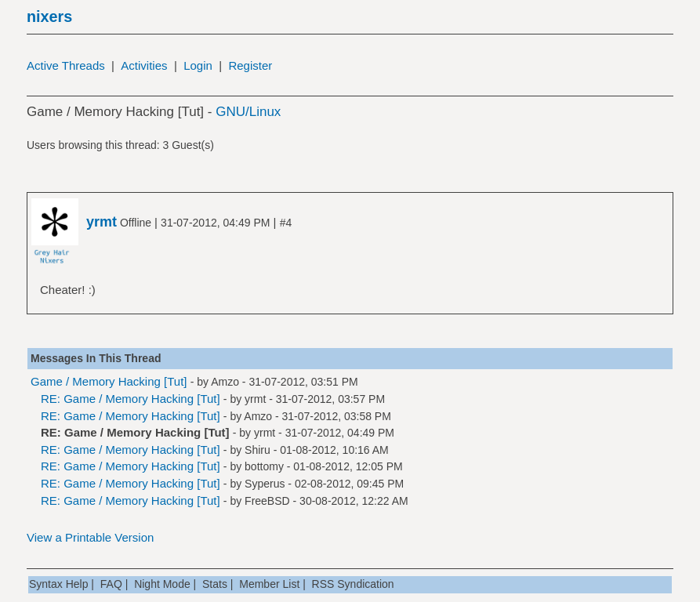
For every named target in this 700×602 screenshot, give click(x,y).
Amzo (225, 382)
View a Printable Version (90, 537)
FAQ (111, 584)
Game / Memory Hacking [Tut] (109, 381)
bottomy (264, 466)
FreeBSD (267, 501)
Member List (269, 584)
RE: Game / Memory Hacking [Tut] (131, 399)
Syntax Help (58, 584)
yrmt (255, 399)
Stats (215, 584)
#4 (286, 223)
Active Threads (66, 65)
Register (250, 65)
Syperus (265, 484)
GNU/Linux (248, 112)
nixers (49, 16)
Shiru (258, 450)
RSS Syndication (353, 584)
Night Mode (162, 584)
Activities (144, 65)
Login (198, 65)
